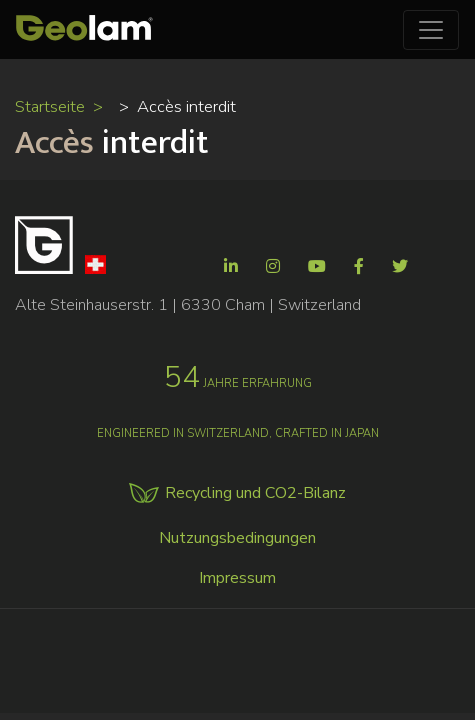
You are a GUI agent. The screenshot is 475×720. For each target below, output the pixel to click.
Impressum (237, 578)
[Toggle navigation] (431, 30)
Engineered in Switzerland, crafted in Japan (238, 433)
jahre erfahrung (238, 383)
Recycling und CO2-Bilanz (255, 493)
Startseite (50, 106)
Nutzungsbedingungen (237, 538)
